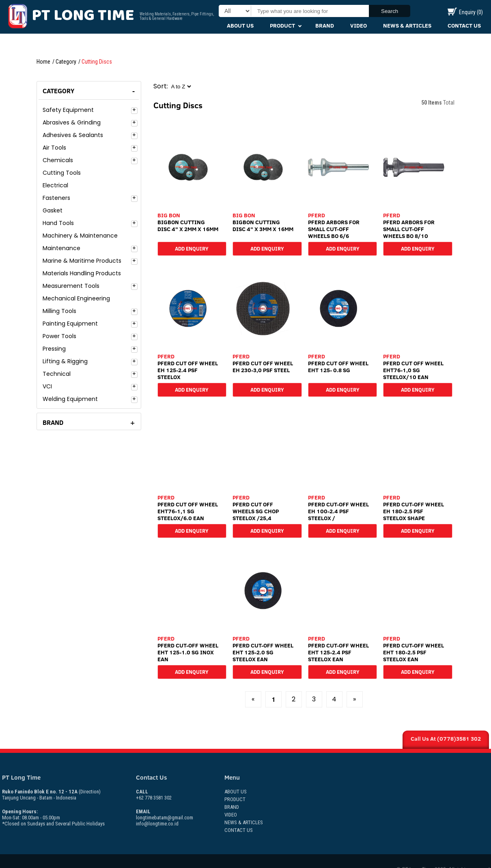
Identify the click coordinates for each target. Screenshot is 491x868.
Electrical (55, 185)
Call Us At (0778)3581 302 (446, 739)
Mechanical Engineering (76, 298)
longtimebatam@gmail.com (165, 818)
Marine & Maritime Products (82, 261)
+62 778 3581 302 (154, 795)
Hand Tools (58, 223)
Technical (57, 374)
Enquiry (465, 12)
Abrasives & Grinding (72, 122)
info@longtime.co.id (157, 824)
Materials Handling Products (82, 273)
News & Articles (407, 26)
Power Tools (59, 336)
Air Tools (54, 148)
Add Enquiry (192, 248)
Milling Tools (59, 311)
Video (359, 26)
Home (43, 62)
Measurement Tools (71, 286)
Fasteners (56, 198)
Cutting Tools (62, 173)
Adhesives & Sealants (73, 135)
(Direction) (90, 792)
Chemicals (58, 160)
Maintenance (61, 248)
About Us (240, 26)
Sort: (161, 86)
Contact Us (464, 26)
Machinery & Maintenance (80, 236)
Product (282, 26)
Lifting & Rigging (65, 361)
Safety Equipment (68, 110)
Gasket (53, 210)
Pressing (54, 349)
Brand (325, 26)
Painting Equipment (70, 324)
